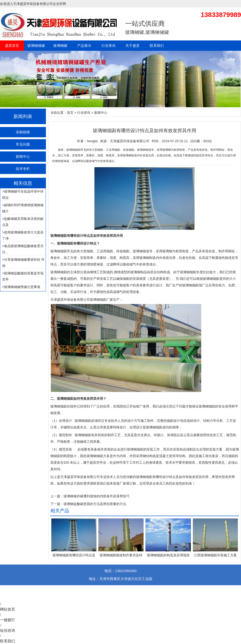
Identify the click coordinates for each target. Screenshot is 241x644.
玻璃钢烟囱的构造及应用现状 (168, 555)
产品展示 (84, 45)
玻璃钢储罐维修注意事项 (22, 287)
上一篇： (57, 496)
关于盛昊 (133, 45)
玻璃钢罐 (60, 45)
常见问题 (23, 144)
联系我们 (157, 45)
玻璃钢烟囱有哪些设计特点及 (74, 555)
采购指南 (23, 132)
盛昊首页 (12, 45)
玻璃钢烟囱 (59, 251)
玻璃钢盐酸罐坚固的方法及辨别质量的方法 (95, 504)
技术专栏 (23, 169)
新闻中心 (23, 156)
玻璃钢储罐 (36, 45)
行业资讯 (108, 45)
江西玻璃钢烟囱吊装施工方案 (215, 555)
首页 (70, 113)
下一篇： (57, 504)
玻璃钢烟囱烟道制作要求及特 (121, 555)
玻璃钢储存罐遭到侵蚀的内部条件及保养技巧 (96, 496)
